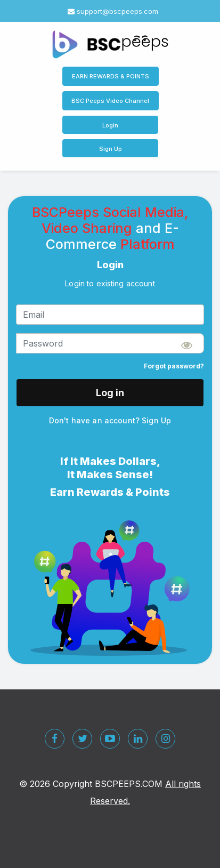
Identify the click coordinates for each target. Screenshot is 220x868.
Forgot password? (174, 366)
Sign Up (111, 149)
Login (110, 125)
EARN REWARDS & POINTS (111, 76)
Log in (110, 393)
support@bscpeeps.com (113, 11)
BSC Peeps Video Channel (110, 101)
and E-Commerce (112, 236)
